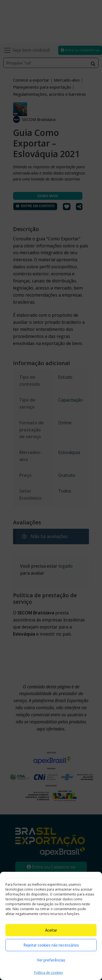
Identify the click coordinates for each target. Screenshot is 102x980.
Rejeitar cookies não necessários (51, 945)
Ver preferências (51, 960)
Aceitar (51, 930)
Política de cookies (48, 973)
